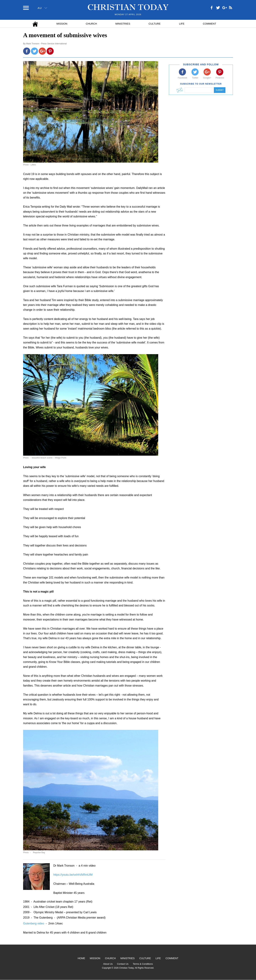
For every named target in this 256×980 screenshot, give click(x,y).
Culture (155, 24)
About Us (108, 964)
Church (91, 24)
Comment (210, 24)
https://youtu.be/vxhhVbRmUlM (73, 875)
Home (81, 958)
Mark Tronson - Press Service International (46, 44)
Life (182, 24)
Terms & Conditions (143, 964)
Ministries (123, 24)
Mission (62, 24)
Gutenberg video (34, 923)
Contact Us (123, 964)
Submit (220, 90)
